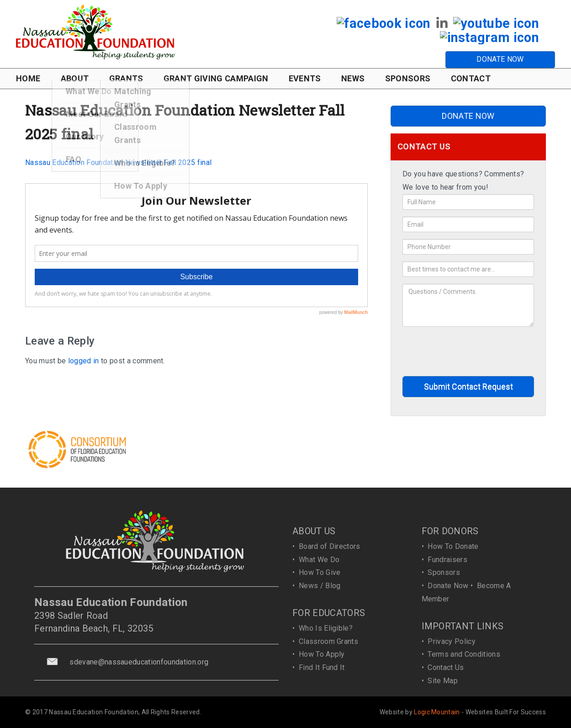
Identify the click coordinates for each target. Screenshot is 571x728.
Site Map (443, 681)
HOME (28, 78)
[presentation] (472, 351)
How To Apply (322, 654)
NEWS (353, 78)
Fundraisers (447, 560)
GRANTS (126, 78)
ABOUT (75, 78)
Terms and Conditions (464, 654)
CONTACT (471, 78)
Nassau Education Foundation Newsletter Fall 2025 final (118, 162)
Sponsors (444, 572)
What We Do (319, 560)
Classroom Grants (328, 641)
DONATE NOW (500, 59)
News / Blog (320, 586)
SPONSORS (408, 78)
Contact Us (446, 667)
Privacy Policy (451, 641)
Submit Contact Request (468, 386)
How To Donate (453, 546)
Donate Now (448, 586)
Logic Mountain (437, 712)
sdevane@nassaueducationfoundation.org (139, 662)
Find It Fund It (322, 667)
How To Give (320, 572)
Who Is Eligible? (326, 628)
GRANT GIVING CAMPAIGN (216, 78)
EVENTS (305, 78)
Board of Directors (330, 546)
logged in (84, 361)
